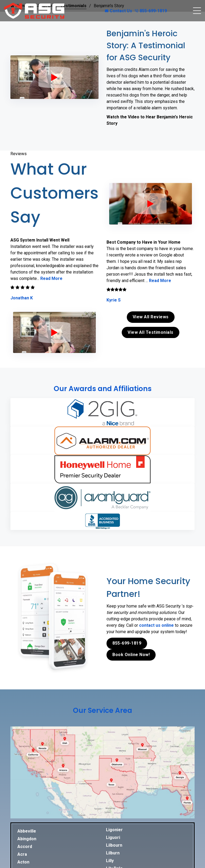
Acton (23, 862)
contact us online (156, 625)
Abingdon (27, 839)
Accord (25, 847)
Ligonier (114, 830)
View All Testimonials (151, 332)
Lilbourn (114, 845)
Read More (51, 278)
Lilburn (113, 853)
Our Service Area (102, 710)
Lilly (110, 861)
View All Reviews (151, 317)
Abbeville (27, 831)
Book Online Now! (131, 655)
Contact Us (119, 11)
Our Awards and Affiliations (103, 389)
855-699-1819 (151, 11)
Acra (22, 854)
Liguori (113, 837)
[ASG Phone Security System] (54, 77)
